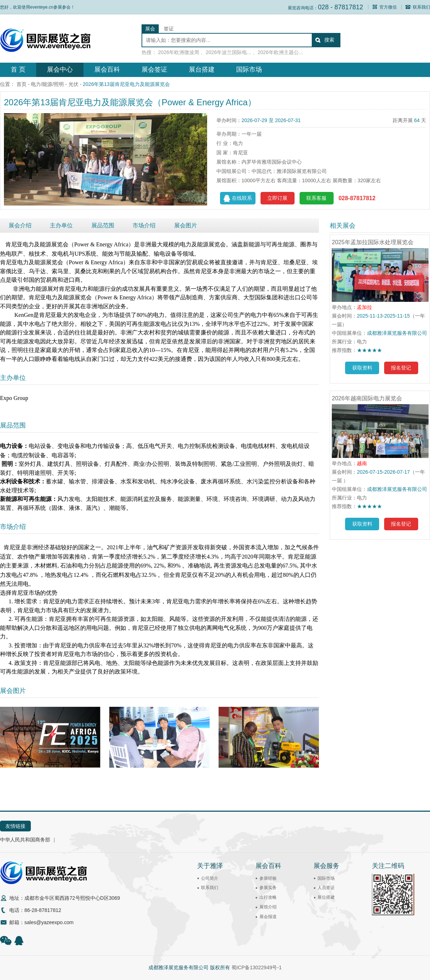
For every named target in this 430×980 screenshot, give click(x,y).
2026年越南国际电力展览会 (367, 398)
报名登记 (401, 368)
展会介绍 (20, 225)
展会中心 (60, 69)
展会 (150, 29)
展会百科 (107, 69)
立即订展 (277, 198)
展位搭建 (326, 897)
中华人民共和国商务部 (25, 840)
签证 (169, 29)
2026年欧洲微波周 (179, 52)
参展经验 (268, 878)
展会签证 (154, 69)
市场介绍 (144, 225)
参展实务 (268, 888)
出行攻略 (268, 897)
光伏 (73, 84)
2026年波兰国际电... (228, 52)
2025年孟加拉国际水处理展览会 (373, 242)
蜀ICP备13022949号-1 (257, 967)
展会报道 (268, 917)
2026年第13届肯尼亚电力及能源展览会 (126, 84)
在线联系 (238, 198)
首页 (21, 84)
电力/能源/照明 (47, 84)
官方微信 (384, 7)
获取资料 (362, 368)
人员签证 (326, 888)
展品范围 (103, 225)
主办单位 (61, 225)
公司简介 (210, 878)
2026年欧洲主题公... (280, 52)
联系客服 (316, 198)
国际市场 (249, 69)
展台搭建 (202, 69)
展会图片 (186, 225)
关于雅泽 (210, 866)
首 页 (18, 69)
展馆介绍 (268, 907)
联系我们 (418, 7)
